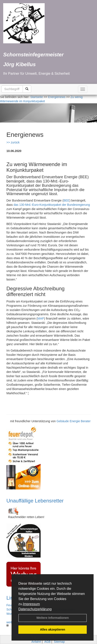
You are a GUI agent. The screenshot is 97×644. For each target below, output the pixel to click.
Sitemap (59, 642)
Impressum (31, 604)
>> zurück (13, 142)
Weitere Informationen (53, 618)
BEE (66, 200)
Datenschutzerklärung (35, 609)
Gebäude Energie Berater (73, 421)
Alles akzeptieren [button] (53, 629)
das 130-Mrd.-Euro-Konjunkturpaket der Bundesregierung (52, 205)
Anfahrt (36, 642)
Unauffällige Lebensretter (35, 501)
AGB (47, 642)
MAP (41, 318)
